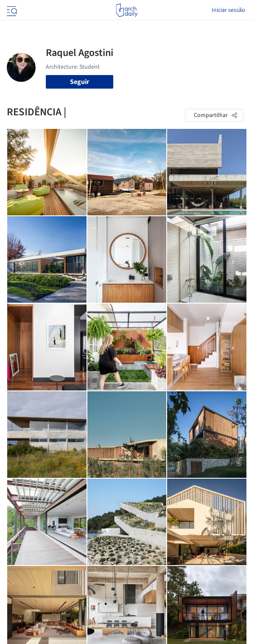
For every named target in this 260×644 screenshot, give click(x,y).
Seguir (80, 82)
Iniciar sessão (228, 10)
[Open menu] (11, 10)
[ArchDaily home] (127, 10)
